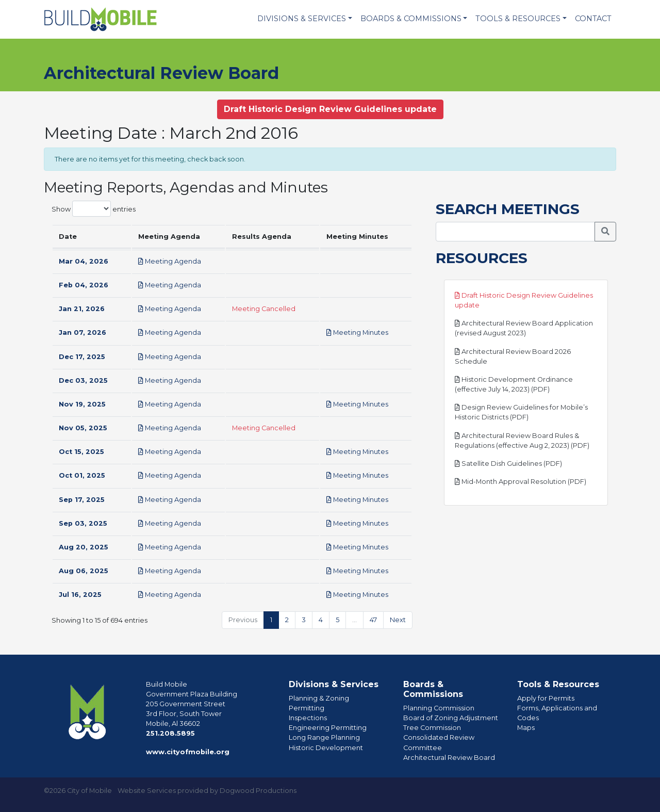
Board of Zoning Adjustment (451, 718)
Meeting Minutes (357, 332)
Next (398, 620)
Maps (526, 728)
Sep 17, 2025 (82, 500)
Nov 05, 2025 (83, 428)
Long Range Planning (324, 737)
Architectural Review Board (449, 758)
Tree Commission (432, 728)
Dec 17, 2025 (82, 357)
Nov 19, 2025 (82, 404)
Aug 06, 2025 (84, 571)
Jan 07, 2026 (82, 332)
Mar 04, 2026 (84, 261)
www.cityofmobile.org (188, 752)
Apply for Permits (546, 698)
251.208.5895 (170, 733)
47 (373, 620)
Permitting (307, 708)
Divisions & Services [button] (302, 19)
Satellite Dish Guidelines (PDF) (508, 464)
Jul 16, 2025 (80, 595)
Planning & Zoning (319, 698)
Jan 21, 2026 (82, 309)
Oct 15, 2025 (81, 452)
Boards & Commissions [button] (411, 19)
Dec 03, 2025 (83, 380)
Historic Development (326, 748)
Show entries (94, 209)
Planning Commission (439, 708)
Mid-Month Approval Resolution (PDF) (521, 482)
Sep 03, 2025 (83, 523)
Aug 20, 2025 (84, 547)
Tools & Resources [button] (518, 19)
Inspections (308, 718)
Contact (593, 19)
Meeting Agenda (170, 261)
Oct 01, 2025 (82, 475)
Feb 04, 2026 (84, 285)
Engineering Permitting (328, 728)
